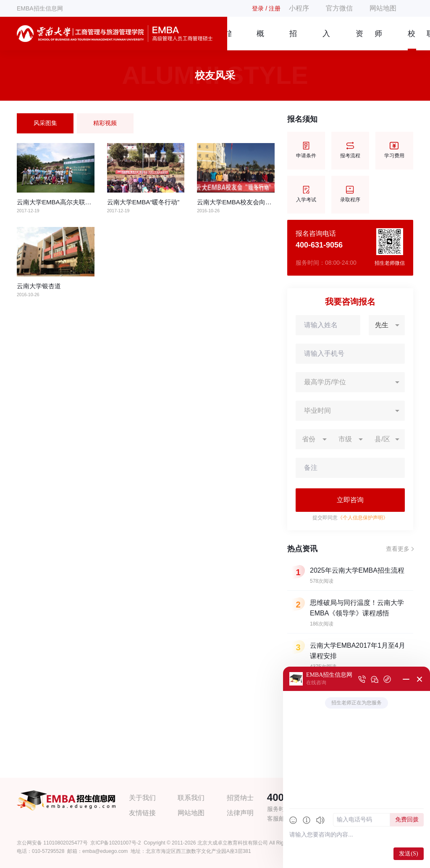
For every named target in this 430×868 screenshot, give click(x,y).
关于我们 (142, 798)
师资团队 (378, 40)
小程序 (299, 8)
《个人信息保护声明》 (363, 518)
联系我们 (191, 798)
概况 (260, 40)
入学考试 (306, 194)
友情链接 (142, 813)
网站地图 (383, 8)
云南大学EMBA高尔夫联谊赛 (57, 202)
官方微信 (339, 8)
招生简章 (293, 40)
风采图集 (45, 123)
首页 (229, 40)
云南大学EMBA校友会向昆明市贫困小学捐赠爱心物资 (272, 202)
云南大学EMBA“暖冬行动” (143, 202)
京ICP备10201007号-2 (115, 843)
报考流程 (350, 150)
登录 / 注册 (266, 8)
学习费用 (394, 150)
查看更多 (398, 549)
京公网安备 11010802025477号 (52, 843)
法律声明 (240, 813)
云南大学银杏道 (39, 286)
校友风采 (412, 40)
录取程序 (350, 194)
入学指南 (326, 40)
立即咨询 (350, 500)
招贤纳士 (240, 798)
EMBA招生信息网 (40, 8)
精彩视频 (105, 123)
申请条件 (306, 150)
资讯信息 (359, 40)
